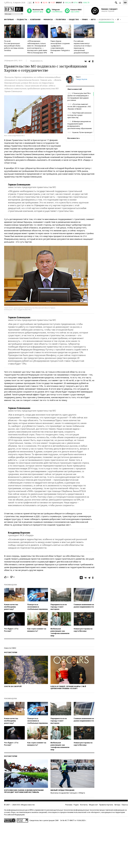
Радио (76, 805)
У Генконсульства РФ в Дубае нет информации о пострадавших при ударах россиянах (79, 97)
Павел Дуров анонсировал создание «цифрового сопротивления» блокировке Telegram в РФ (60, 47)
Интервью (9, 19)
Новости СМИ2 (10, 648)
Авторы (117, 805)
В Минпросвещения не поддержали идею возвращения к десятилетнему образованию (80, 125)
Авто (93, 19)
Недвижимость (106, 19)
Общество (74, 19)
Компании (35, 19)
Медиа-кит (93, 805)
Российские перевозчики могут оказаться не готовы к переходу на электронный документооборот (83, 47)
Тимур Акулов (81, 79)
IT (118, 19)
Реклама (69, 805)
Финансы (48, 19)
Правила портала (106, 805)
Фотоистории (11, 652)
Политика (61, 19)
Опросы (125, 805)
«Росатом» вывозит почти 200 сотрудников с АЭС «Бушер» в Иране (79, 106)
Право (85, 19)
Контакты (84, 805)
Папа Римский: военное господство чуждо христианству (79, 115)
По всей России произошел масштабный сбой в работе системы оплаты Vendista (14, 46)
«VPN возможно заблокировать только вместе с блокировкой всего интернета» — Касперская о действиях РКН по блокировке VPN (37, 47)
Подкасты (22, 19)
